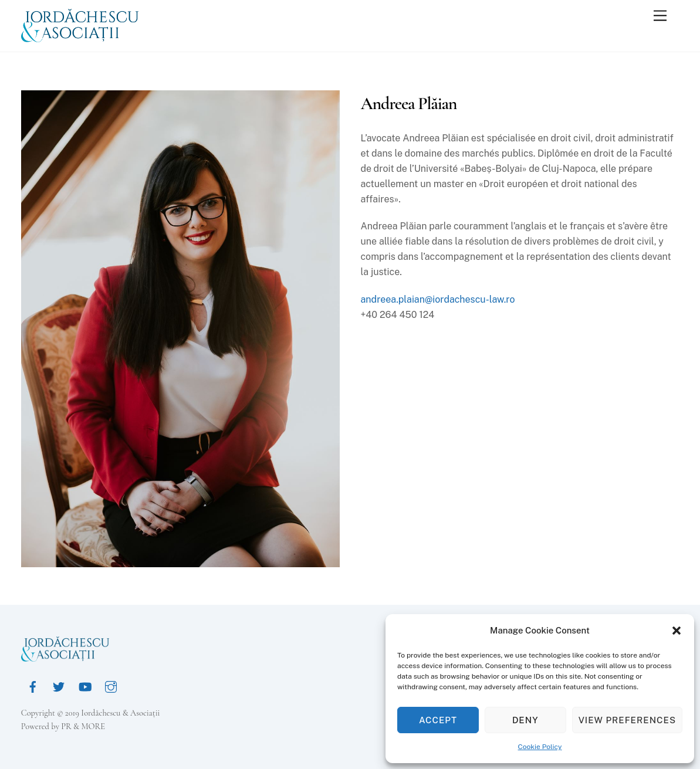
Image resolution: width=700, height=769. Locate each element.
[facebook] (33, 685)
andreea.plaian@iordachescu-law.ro (437, 299)
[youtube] (85, 685)
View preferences (627, 720)
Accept (438, 720)
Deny (525, 720)
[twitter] (59, 685)
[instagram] (111, 685)
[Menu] (660, 16)
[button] (677, 631)
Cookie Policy (540, 747)
